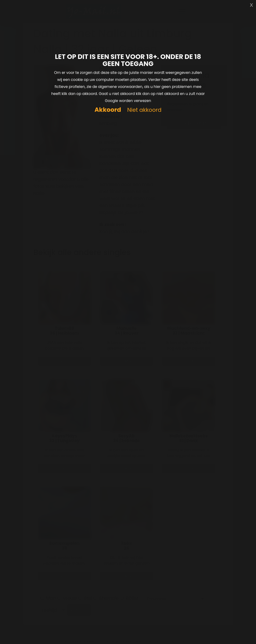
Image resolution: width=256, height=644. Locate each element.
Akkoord (108, 110)
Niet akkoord (144, 110)
